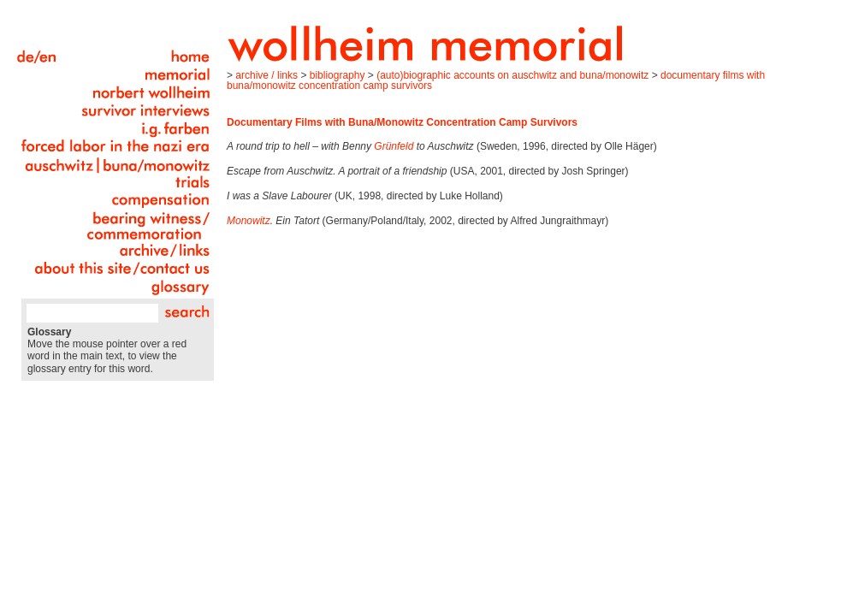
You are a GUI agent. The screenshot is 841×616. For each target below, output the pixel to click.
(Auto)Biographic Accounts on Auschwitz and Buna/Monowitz (512, 75)
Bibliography (338, 75)
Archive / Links (267, 75)
